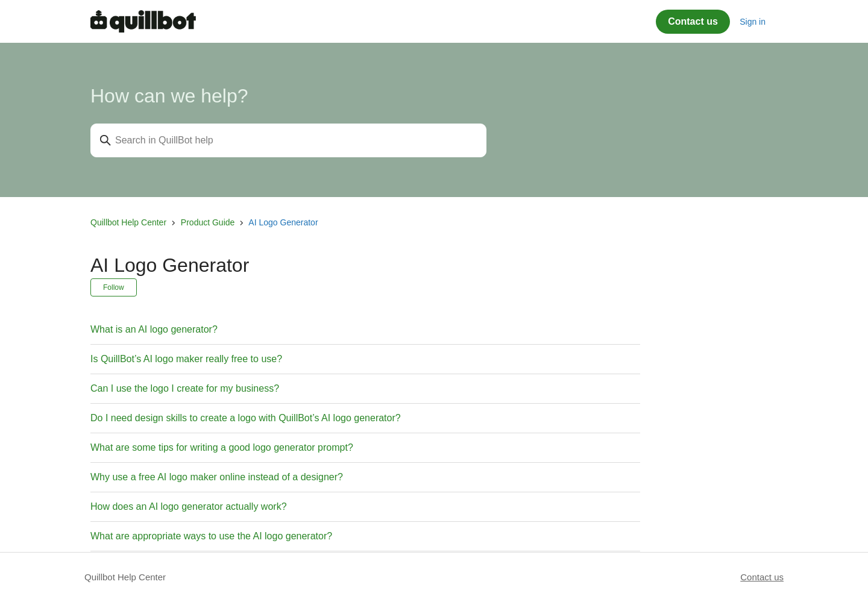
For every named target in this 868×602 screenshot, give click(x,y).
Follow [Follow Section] (114, 287)
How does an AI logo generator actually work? (189, 506)
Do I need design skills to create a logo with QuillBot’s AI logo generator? (246, 418)
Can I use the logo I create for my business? (185, 388)
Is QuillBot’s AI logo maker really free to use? (186, 359)
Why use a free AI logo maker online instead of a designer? (217, 477)
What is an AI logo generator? (154, 329)
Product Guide (208, 222)
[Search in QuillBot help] (288, 140)
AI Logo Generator (283, 222)
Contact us (693, 21)
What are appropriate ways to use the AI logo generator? (211, 536)
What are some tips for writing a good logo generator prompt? (222, 447)
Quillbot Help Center (128, 222)
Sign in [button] (753, 22)
